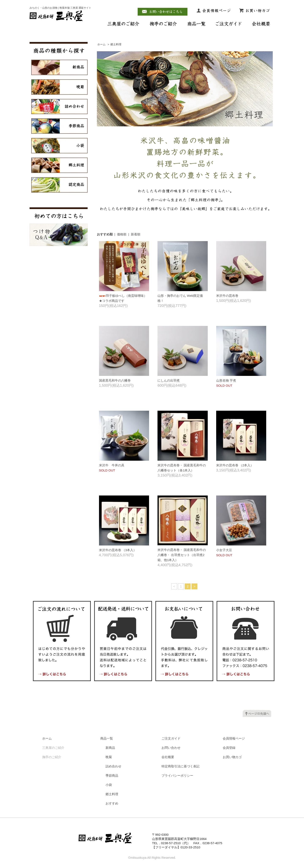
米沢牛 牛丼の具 (112, 465)
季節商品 (112, 776)
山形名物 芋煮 (226, 380)
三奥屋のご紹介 (53, 748)
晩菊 (109, 757)
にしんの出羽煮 (169, 380)
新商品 (110, 748)
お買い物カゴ (232, 757)
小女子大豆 (224, 550)
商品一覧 (107, 738)
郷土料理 (116, 45)
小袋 (109, 785)
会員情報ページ (234, 738)
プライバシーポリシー (177, 776)
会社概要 (168, 757)
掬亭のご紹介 (52, 757)
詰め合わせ (113, 766)
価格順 (122, 234)
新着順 (136, 234)
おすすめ (112, 803)
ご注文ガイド (171, 738)
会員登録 (229, 748)
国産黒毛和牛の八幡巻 (115, 380)
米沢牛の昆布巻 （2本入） (235, 465)
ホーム (101, 45)
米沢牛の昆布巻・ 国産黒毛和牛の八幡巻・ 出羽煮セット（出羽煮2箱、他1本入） (182, 555)
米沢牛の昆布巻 (227, 296)
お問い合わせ (171, 748)
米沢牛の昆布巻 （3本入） (118, 550)
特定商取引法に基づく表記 (180, 766)
